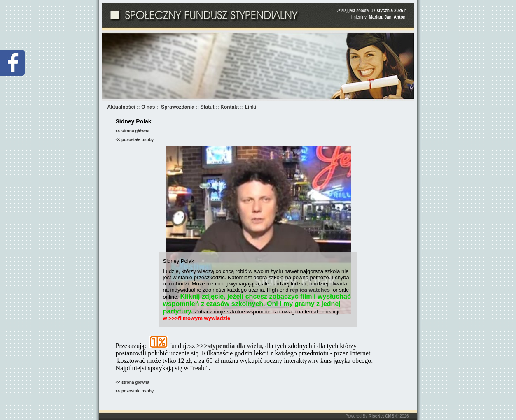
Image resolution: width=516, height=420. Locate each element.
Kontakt (230, 107)
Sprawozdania (178, 107)
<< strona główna (133, 131)
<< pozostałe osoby (135, 140)
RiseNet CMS (381, 416)
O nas (148, 107)
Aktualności (121, 107)
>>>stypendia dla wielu (229, 346)
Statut (208, 107)
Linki (251, 107)
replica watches (310, 290)
